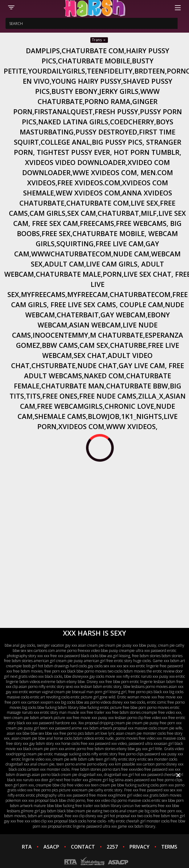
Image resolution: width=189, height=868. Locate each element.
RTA (27, 847)
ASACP (51, 847)
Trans (99, 40)
